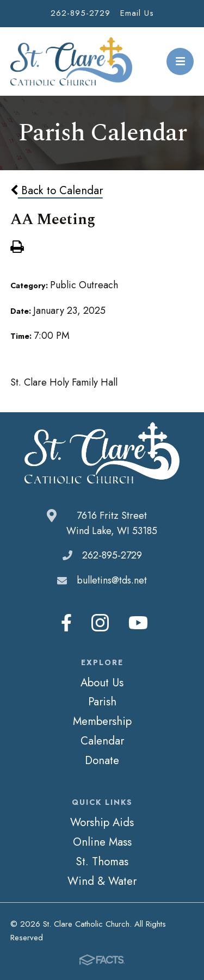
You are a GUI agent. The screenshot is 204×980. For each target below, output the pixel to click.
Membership (102, 721)
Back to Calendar (57, 190)
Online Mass (102, 842)
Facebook (66, 623)
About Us (102, 683)
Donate (102, 760)
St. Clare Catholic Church (72, 61)
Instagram (100, 623)
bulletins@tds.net (112, 580)
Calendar (102, 741)
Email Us (137, 13)
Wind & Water (102, 881)
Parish (102, 702)
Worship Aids (102, 822)
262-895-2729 (81, 13)
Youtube (138, 623)
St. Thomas (102, 861)
